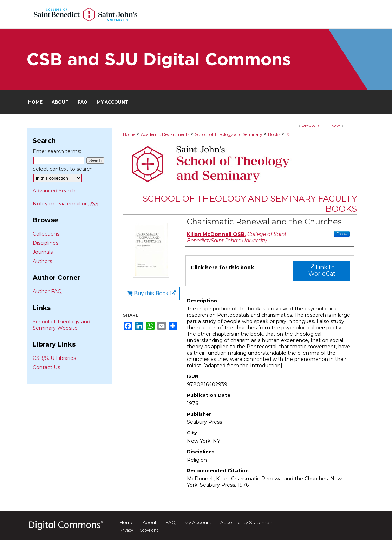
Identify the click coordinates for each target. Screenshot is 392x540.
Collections (46, 234)
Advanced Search (54, 191)
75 (288, 134)
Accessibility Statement (247, 522)
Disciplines (45, 243)
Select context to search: (63, 169)
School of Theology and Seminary (229, 134)
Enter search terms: (57, 151)
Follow (342, 234)
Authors (42, 261)
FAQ (171, 522)
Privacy (126, 530)
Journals (43, 252)
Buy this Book (151, 293)
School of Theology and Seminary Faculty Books (250, 204)
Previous (311, 126)
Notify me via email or (66, 204)
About (150, 522)
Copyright (149, 530)
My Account (198, 522)
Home (129, 134)
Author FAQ (47, 291)
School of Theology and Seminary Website (61, 325)
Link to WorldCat (322, 271)
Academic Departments (165, 134)
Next (336, 126)
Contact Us (46, 367)
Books (274, 134)
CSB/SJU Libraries (54, 358)
